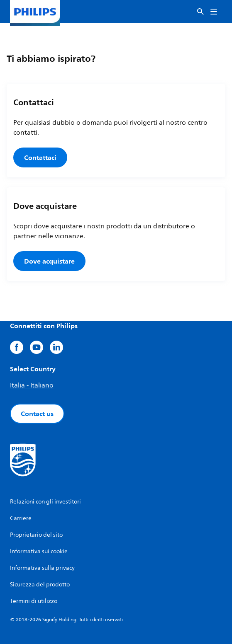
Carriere (21, 518)
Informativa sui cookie (39, 551)
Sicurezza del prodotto (40, 585)
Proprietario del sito (36, 535)
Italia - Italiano (32, 385)
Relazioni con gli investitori (45, 502)
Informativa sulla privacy (42, 568)
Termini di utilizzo (34, 601)
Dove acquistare (49, 261)
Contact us (37, 414)
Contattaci (40, 157)
